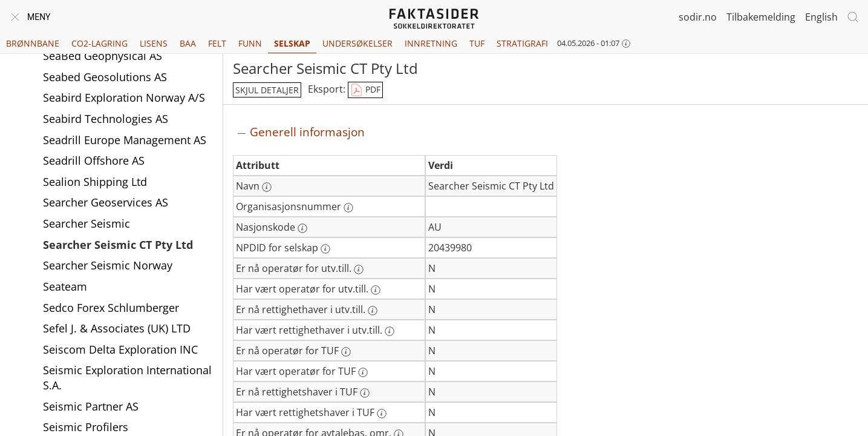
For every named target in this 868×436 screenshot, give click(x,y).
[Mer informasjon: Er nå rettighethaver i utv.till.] (373, 311)
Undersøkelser (357, 43)
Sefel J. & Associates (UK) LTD (117, 328)
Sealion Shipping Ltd (95, 182)
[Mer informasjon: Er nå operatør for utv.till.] (359, 269)
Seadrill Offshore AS (94, 160)
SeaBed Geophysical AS (103, 56)
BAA (188, 43)
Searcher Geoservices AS (106, 202)
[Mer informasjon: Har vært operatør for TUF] (363, 372)
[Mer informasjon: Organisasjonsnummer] (348, 208)
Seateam (65, 286)
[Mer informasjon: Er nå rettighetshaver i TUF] (365, 393)
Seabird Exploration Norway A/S (124, 97)
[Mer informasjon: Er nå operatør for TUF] (346, 352)
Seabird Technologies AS (106, 119)
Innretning (431, 43)
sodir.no (698, 17)
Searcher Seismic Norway (108, 265)
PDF (365, 90)
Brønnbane (33, 43)
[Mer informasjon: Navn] (267, 187)
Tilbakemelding (761, 17)
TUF (477, 43)
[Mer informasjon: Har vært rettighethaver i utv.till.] (390, 331)
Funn (250, 43)
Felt (217, 43)
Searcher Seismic (86, 223)
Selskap (292, 43)
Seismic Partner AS (91, 406)
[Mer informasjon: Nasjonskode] (302, 228)
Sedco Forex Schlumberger (111, 308)
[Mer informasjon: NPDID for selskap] (325, 249)
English (821, 17)
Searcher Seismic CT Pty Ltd (118, 245)
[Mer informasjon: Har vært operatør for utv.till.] (376, 290)
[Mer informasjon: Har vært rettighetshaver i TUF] (382, 414)
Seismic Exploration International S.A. (127, 378)
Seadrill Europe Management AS (125, 140)
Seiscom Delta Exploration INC (120, 349)
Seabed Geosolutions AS (105, 77)
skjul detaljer (267, 90)
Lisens (154, 43)
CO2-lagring (100, 43)
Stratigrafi (522, 43)
